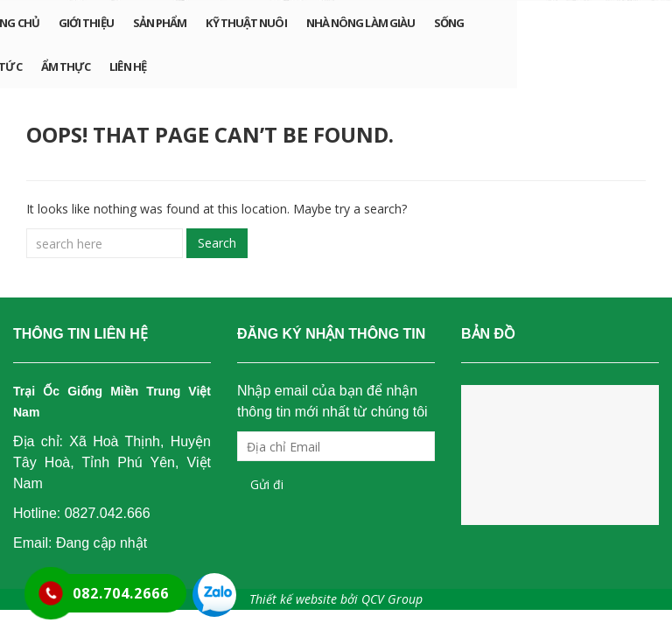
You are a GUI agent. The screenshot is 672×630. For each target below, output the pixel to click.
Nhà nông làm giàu (361, 23)
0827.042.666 (108, 513)
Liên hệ (128, 66)
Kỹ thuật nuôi (246, 23)
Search (217, 243)
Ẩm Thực (66, 66)
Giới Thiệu (86, 23)
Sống (449, 23)
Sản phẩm (160, 23)
